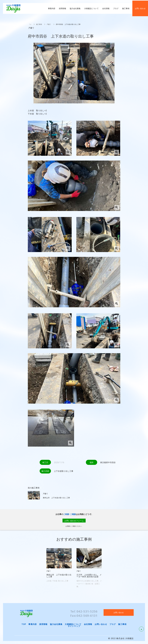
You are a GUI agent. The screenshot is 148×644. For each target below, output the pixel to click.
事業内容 (33, 624)
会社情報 (88, 624)
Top (30, 24)
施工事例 (39, 24)
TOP (24, 624)
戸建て (49, 24)
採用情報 (43, 624)
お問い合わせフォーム (74, 521)
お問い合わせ (101, 624)
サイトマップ (74, 626)
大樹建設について (73, 624)
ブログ (113, 624)
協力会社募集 (56, 624)
